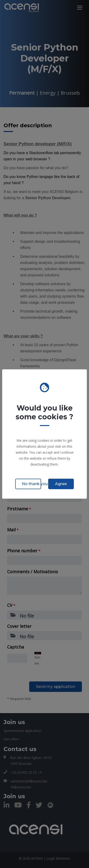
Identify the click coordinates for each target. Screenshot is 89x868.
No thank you (31, 484)
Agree (61, 484)
